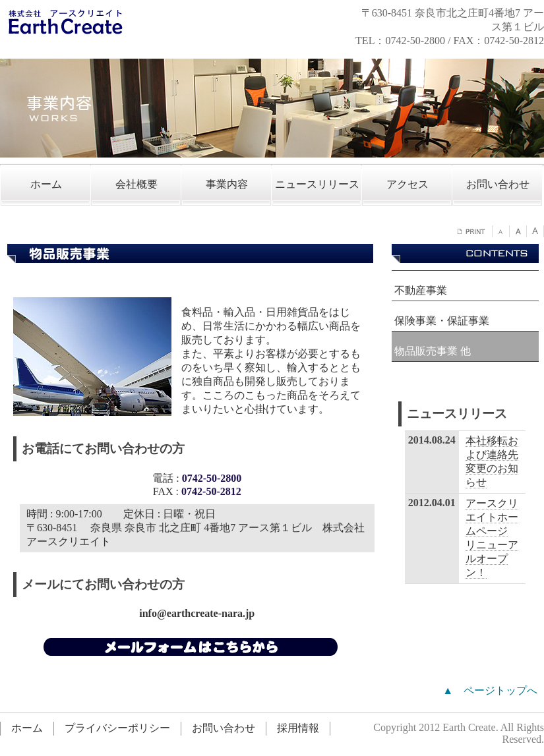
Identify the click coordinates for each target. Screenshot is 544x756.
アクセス (408, 184)
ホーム (46, 184)
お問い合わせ (498, 184)
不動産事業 (421, 290)
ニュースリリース (317, 184)
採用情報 (298, 728)
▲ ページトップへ (490, 690)
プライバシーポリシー (117, 728)
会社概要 (136, 184)
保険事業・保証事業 (442, 321)
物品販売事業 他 (433, 351)
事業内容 (227, 184)
